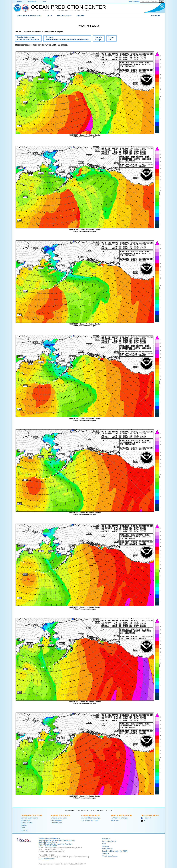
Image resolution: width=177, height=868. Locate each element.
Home (19, 2)
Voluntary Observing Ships (91, 818)
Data (49, 16)
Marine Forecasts (61, 815)
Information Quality (109, 841)
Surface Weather (27, 823)
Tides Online (25, 820)
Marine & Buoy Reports (29, 818)
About (80, 16)
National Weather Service (48, 842)
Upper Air (24, 830)
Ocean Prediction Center (68, 7)
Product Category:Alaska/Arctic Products (27, 39)
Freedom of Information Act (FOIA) (115, 851)
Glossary (106, 846)
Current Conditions (31, 815)
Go (161, 1)
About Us (106, 853)
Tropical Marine (57, 820)
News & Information (121, 815)
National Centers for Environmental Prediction (55, 844)
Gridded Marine (57, 823)
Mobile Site (32, 2)
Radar (23, 828)
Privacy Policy (107, 849)
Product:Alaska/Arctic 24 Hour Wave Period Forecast (66, 39)
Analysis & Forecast (29, 16)
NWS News (115, 820)
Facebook (146, 818)
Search (155, 16)
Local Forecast (134, 2)
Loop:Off (110, 39)
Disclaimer (106, 839)
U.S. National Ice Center (90, 820)
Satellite (24, 825)
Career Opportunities (110, 856)
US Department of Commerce (50, 838)
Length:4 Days (97, 39)
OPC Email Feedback (47, 859)
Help (104, 844)
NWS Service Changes (119, 818)
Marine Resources (91, 815)
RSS (44, 2)
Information (64, 16)
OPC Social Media (150, 815)
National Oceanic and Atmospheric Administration (60, 11)
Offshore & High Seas (59, 818)
